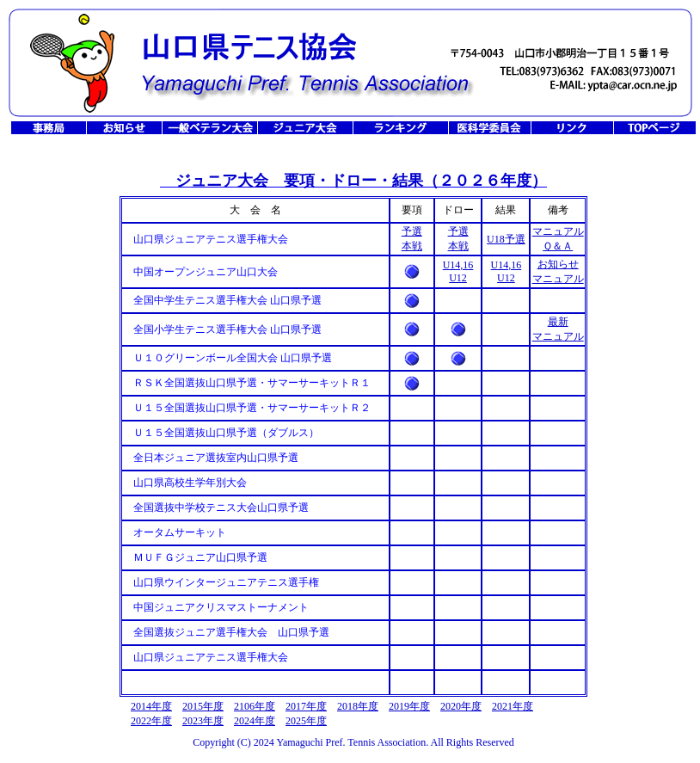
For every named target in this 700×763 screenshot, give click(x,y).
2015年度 (203, 706)
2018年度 (358, 706)
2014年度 (151, 706)
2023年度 (203, 721)
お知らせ (558, 264)
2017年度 (306, 706)
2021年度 (513, 706)
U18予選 (506, 239)
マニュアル (558, 231)
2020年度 (461, 706)
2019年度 (409, 706)
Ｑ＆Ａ (558, 246)
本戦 (412, 246)
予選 (412, 231)
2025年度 (306, 721)
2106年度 (255, 706)
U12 (458, 278)
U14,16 (458, 265)
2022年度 (151, 721)
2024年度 (255, 721)
